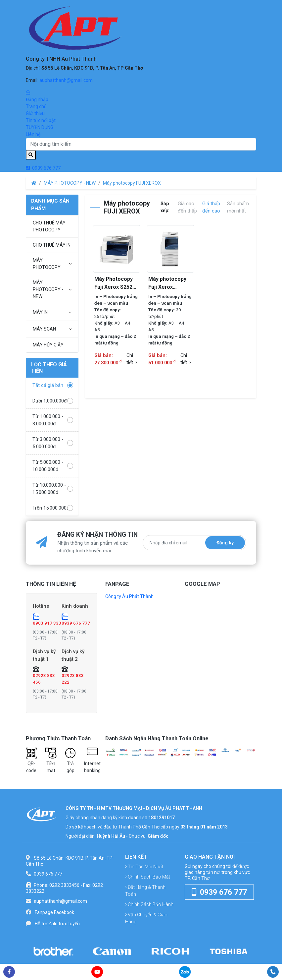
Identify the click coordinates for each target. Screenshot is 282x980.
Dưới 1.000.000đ (53, 401)
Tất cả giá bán (53, 385)
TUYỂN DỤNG (40, 127)
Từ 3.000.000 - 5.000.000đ (53, 443)
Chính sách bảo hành (149, 905)
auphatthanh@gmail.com (66, 80)
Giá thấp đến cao (211, 207)
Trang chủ (36, 106)
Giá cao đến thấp (187, 207)
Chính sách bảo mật (148, 878)
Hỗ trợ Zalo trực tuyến (57, 925)
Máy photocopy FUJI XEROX (132, 183)
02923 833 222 (73, 679)
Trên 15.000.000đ (53, 508)
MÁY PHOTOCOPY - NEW (70, 183)
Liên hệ (33, 134)
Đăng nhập (141, 96)
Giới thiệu (35, 113)
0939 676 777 (43, 168)
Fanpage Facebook (54, 913)
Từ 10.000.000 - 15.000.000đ (53, 489)
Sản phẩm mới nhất (238, 207)
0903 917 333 (47, 623)
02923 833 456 (44, 679)
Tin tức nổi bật (41, 120)
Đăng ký (225, 543)
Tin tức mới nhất (144, 868)
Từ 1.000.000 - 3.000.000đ (53, 420)
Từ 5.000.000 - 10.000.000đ (53, 466)
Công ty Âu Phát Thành (129, 596)
